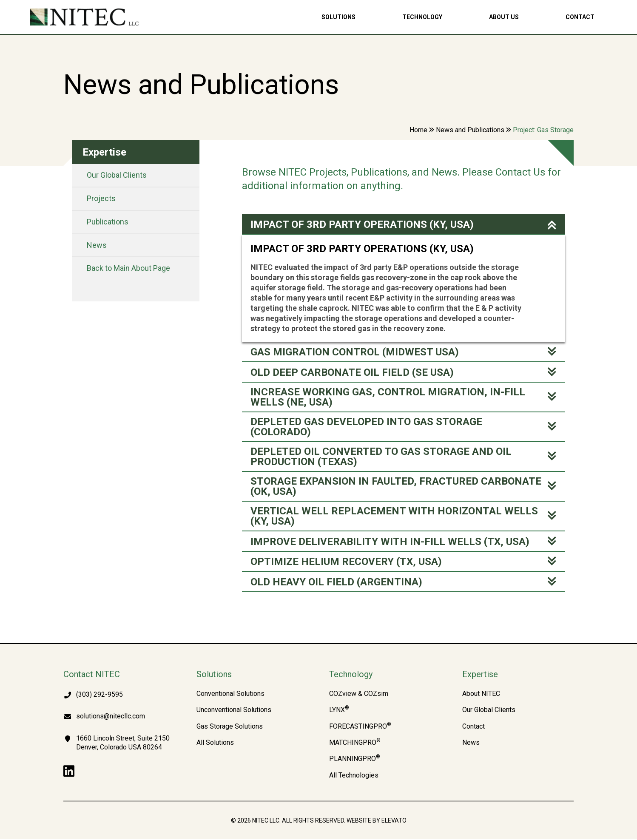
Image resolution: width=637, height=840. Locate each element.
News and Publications (470, 130)
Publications (108, 222)
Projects (101, 198)
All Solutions (215, 744)
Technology (422, 17)
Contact (580, 17)
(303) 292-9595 (100, 696)
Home (418, 130)
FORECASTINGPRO (360, 728)
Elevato (394, 822)
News (97, 245)
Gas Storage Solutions (230, 728)
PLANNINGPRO (355, 760)
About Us (504, 17)
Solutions (338, 17)
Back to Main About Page (128, 268)
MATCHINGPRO (355, 744)
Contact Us (520, 172)
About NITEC (481, 695)
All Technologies (354, 777)
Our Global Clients (117, 175)
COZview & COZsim (359, 695)
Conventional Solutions (230, 695)
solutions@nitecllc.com (111, 717)
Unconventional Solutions (234, 711)
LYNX (339, 711)
